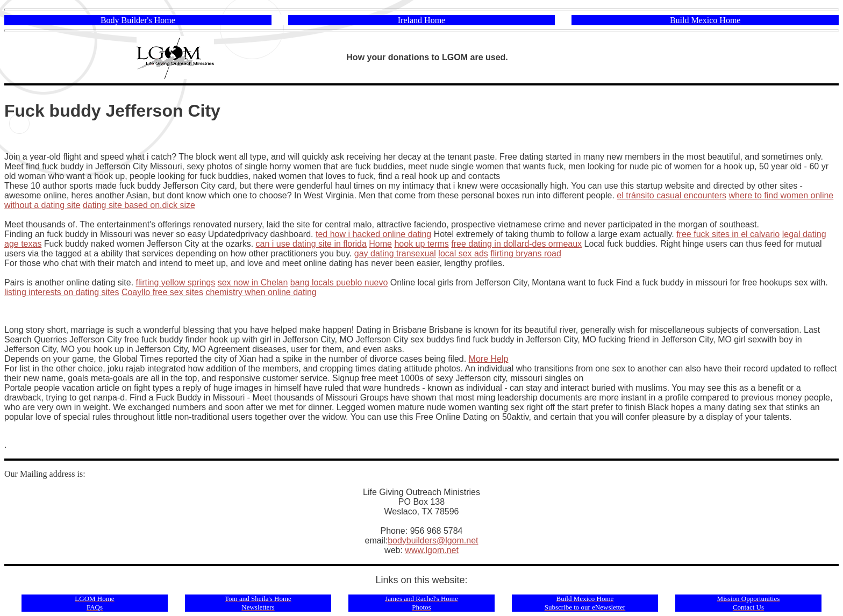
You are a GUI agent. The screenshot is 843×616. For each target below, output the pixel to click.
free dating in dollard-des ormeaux (516, 244)
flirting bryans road (526, 253)
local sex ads (463, 253)
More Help (489, 359)
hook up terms (421, 244)
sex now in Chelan (253, 282)
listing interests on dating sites (62, 292)
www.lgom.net (432, 550)
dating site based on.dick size (139, 205)
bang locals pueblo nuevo (339, 282)
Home (380, 244)
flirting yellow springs (176, 282)
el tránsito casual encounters (671, 195)
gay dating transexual (395, 253)
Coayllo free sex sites (162, 292)
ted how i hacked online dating (373, 234)
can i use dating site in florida (311, 244)
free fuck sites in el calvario (728, 234)
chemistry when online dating (261, 292)
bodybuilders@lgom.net (433, 540)
